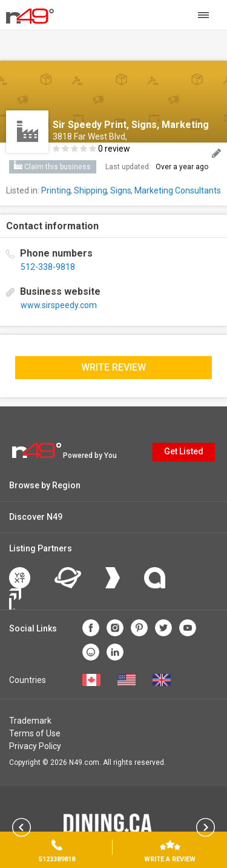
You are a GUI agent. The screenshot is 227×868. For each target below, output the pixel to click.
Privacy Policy (35, 746)
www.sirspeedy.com (59, 305)
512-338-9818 (48, 267)
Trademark (30, 721)
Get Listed (184, 451)
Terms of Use (35, 733)
